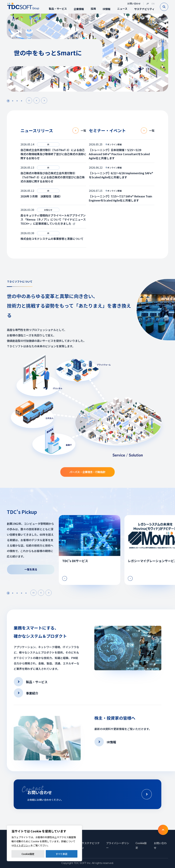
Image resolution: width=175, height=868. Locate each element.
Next (47, 100)
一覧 (83, 130)
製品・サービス (58, 9)
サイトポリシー (22, 845)
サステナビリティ (144, 9)
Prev (40, 100)
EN (153, 3)
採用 (93, 9)
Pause (32, 100)
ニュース (122, 9)
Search (168, 7)
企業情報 (79, 9)
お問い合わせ (134, 3)
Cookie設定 (28, 854)
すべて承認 (62, 854)
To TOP (163, 830)
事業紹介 (32, 693)
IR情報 (107, 9)
